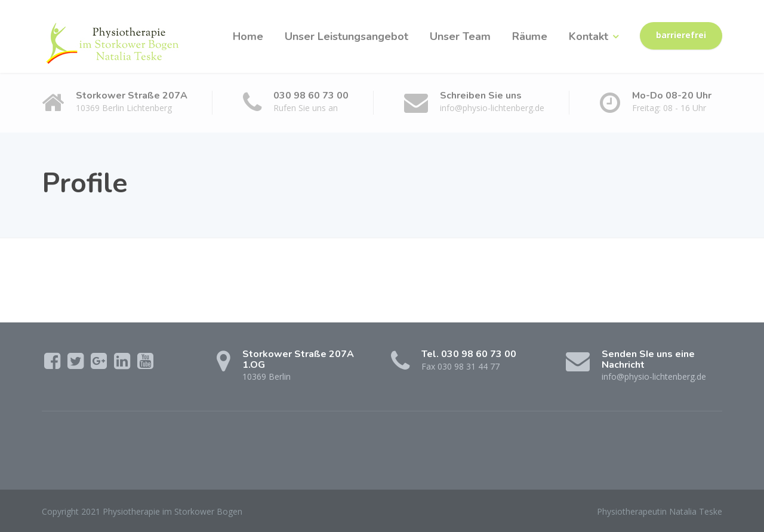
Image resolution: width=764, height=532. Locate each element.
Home (248, 36)
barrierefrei (681, 35)
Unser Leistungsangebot (346, 36)
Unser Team (460, 36)
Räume (530, 36)
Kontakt (589, 36)
